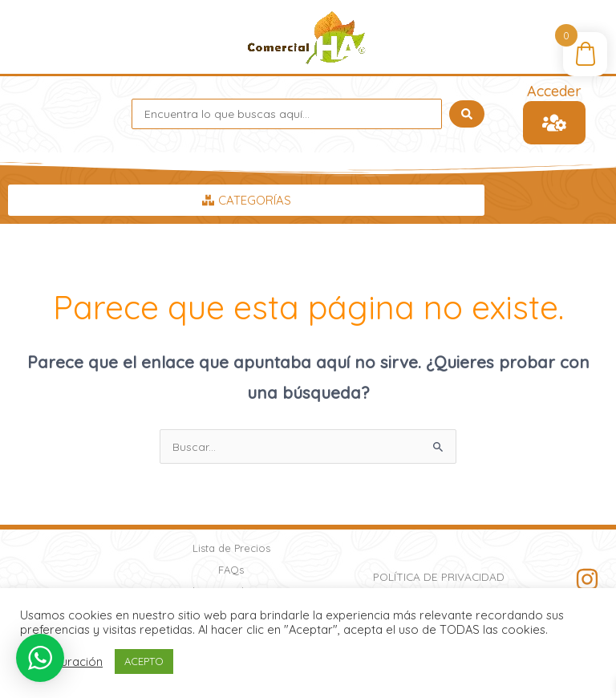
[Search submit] (467, 114)
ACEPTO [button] (144, 661)
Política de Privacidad (439, 576)
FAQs (231, 570)
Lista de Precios (231, 548)
